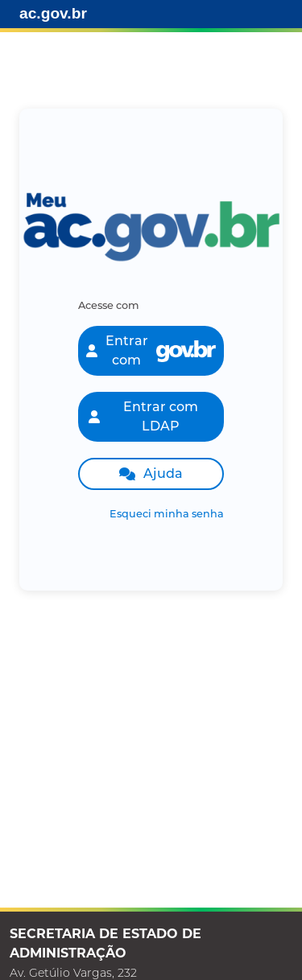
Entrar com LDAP (143, 416)
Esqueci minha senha (167, 514)
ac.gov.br (53, 13)
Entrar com (151, 350)
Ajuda (151, 474)
